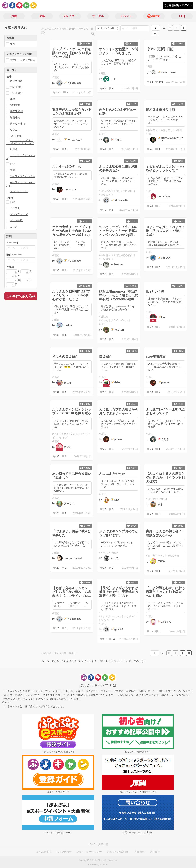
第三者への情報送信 (118, 852)
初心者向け (16, 81)
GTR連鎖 (15, 105)
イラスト (15, 208)
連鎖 (12, 99)
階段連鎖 (15, 117)
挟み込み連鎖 (17, 124)
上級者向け (16, 93)
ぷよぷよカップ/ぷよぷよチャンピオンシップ (20, 142)
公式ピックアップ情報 (23, 60)
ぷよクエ (15, 226)
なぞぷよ (15, 130)
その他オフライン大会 (23, 176)
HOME (92, 844)
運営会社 (155, 852)
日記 (12, 202)
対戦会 (14, 149)
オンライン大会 (19, 191)
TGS (13, 164)
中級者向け (16, 87)
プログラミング (19, 214)
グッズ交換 (16, 220)
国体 (12, 170)
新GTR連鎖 (16, 111)
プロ (12, 44)
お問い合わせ (64, 852)
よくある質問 (44, 852)
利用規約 (140, 852)
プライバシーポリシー (89, 852)
